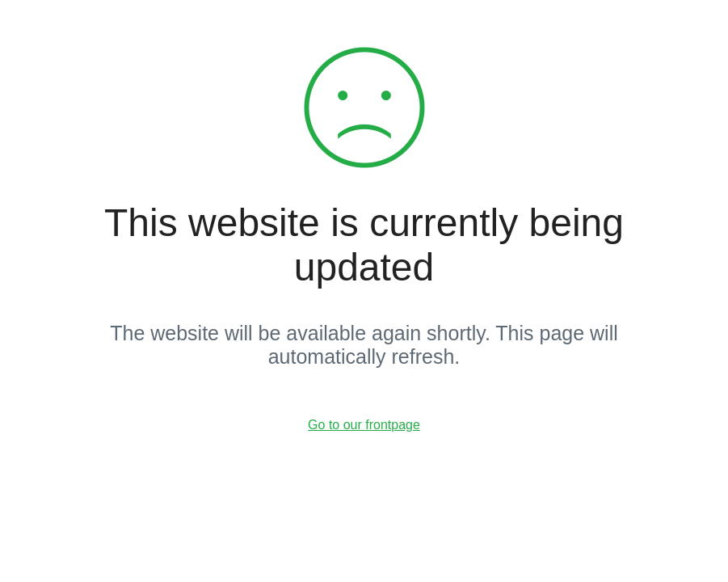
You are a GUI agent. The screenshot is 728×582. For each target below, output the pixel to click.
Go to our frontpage (364, 425)
